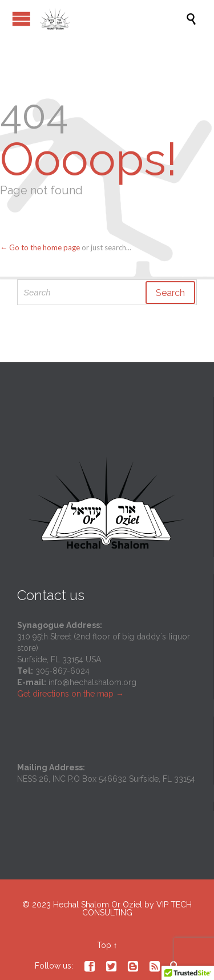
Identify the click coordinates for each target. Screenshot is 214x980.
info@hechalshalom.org (92, 682)
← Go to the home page (40, 247)
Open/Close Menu (21, 19)
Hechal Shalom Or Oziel (99, 905)
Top (104, 945)
